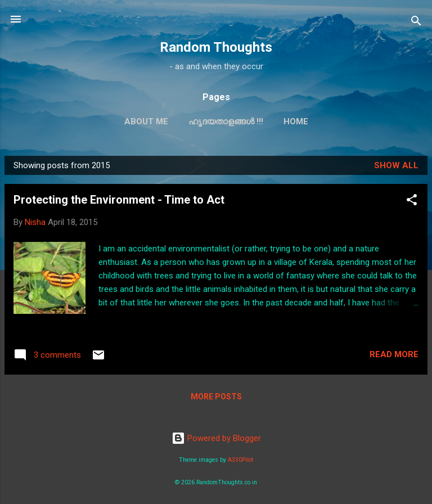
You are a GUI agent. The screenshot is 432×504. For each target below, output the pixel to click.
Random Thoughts (216, 47)
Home (296, 121)
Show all (396, 165)
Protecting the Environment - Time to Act (119, 200)
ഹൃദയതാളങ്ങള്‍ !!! (226, 121)
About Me (146, 121)
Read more (394, 354)
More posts (216, 397)
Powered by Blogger (216, 438)
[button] (412, 202)
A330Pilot (240, 460)
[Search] (416, 23)
